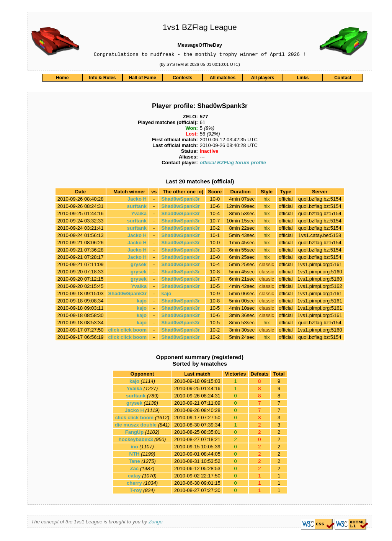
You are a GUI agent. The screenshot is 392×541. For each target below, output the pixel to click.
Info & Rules (102, 79)
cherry (134, 484)
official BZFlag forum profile (233, 164)
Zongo (156, 523)
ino (134, 448)
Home (62, 79)
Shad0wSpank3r (180, 200)
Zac (134, 470)
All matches (223, 79)
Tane (134, 462)
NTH (135, 455)
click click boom (127, 331)
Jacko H (137, 200)
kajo (166, 295)
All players (263, 79)
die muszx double (136, 426)
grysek (139, 266)
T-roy (136, 491)
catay (134, 477)
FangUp (134, 433)
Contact (343, 79)
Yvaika (139, 215)
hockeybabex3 (136, 440)
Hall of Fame (142, 79)
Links (303, 79)
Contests (182, 79)
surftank (137, 207)
